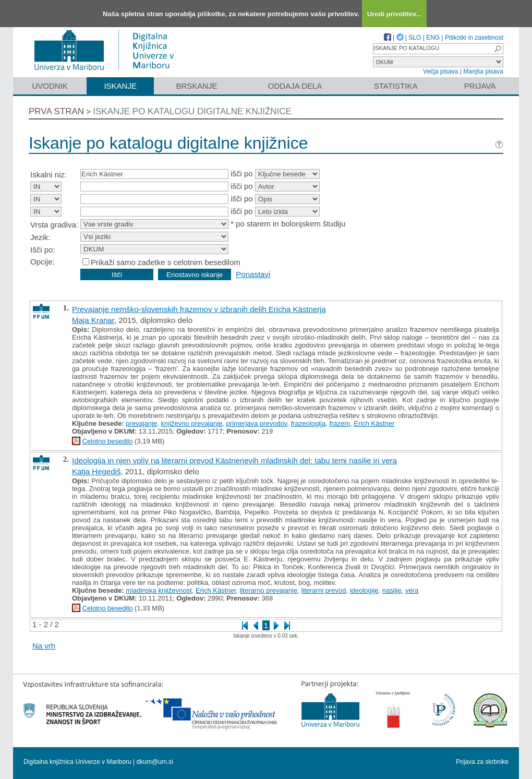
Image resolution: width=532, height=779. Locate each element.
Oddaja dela (295, 86)
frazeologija (309, 423)
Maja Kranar (93, 320)
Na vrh (44, 646)
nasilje (392, 590)
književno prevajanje (192, 423)
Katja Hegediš (96, 471)
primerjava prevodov (257, 423)
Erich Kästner (374, 423)
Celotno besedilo (108, 441)
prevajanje (141, 423)
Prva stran (56, 111)
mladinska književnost (159, 590)
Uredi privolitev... (395, 14)
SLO (415, 38)
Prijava (480, 86)
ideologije (364, 590)
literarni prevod (323, 590)
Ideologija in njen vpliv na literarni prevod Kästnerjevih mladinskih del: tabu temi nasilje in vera (234, 460)
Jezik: (40, 237)
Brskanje (196, 86)
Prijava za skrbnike (482, 762)
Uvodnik (50, 86)
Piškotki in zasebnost (474, 38)
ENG (433, 38)
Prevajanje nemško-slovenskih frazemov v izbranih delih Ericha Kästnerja (199, 309)
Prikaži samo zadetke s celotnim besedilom (166, 262)
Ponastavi (253, 274)
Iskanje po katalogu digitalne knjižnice (192, 111)
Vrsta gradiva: (54, 225)
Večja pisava (440, 71)
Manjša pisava (483, 71)
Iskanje (120, 86)
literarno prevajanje (269, 590)
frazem (340, 423)
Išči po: (43, 250)
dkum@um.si (155, 762)
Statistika (396, 86)
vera (412, 590)
